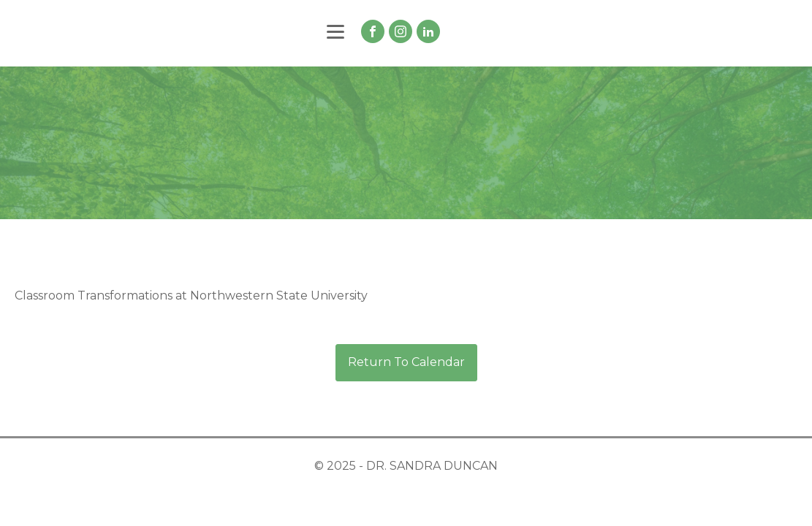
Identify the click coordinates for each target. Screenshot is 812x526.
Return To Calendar (406, 362)
